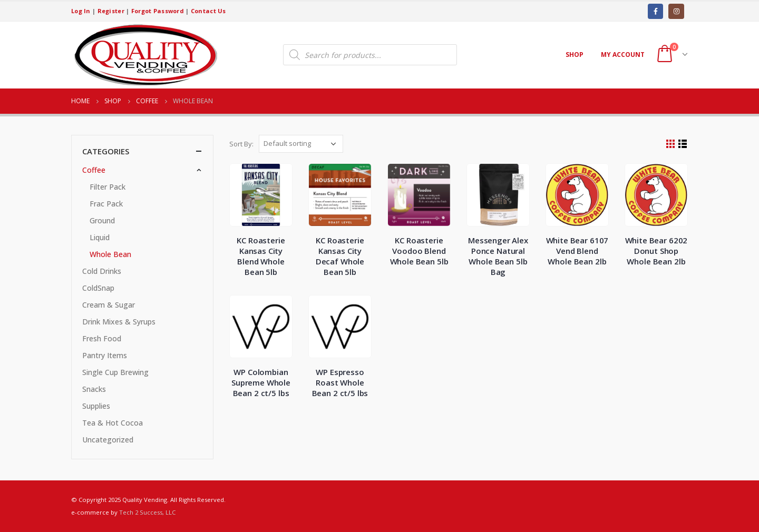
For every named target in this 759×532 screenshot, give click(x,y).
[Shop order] (301, 144)
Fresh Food (102, 338)
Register (111, 11)
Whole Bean (110, 254)
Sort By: (241, 144)
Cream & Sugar (109, 305)
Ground (102, 220)
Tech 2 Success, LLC (147, 512)
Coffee (94, 170)
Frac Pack (106, 204)
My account (623, 55)
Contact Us (208, 11)
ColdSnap (98, 288)
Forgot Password (158, 11)
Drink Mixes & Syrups (119, 322)
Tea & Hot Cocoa (113, 423)
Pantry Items (105, 355)
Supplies (96, 406)
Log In (81, 11)
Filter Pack (108, 187)
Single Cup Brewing (115, 372)
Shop (575, 55)
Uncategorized (108, 440)
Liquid (100, 237)
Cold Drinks (102, 271)
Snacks (94, 389)
